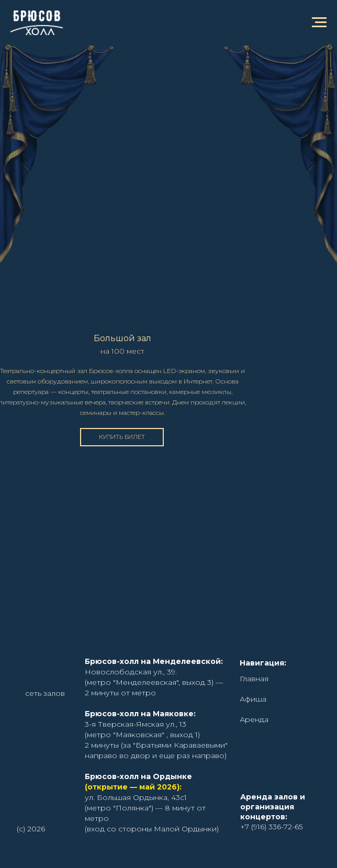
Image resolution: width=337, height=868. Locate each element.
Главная (254, 679)
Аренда (254, 719)
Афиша (253, 699)
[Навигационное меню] (319, 22)
